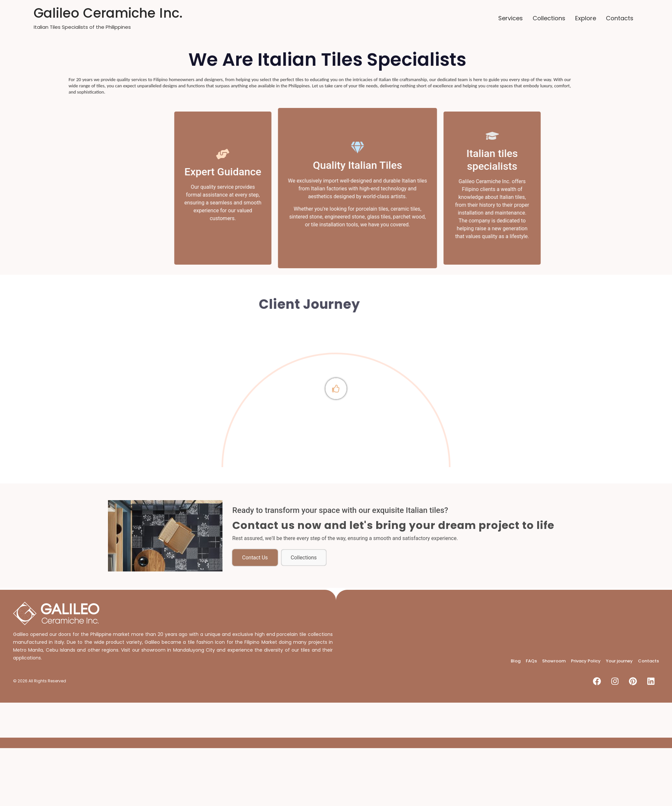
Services (511, 18)
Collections (549, 18)
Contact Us (255, 558)
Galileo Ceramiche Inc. (108, 13)
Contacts (620, 18)
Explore (586, 18)
